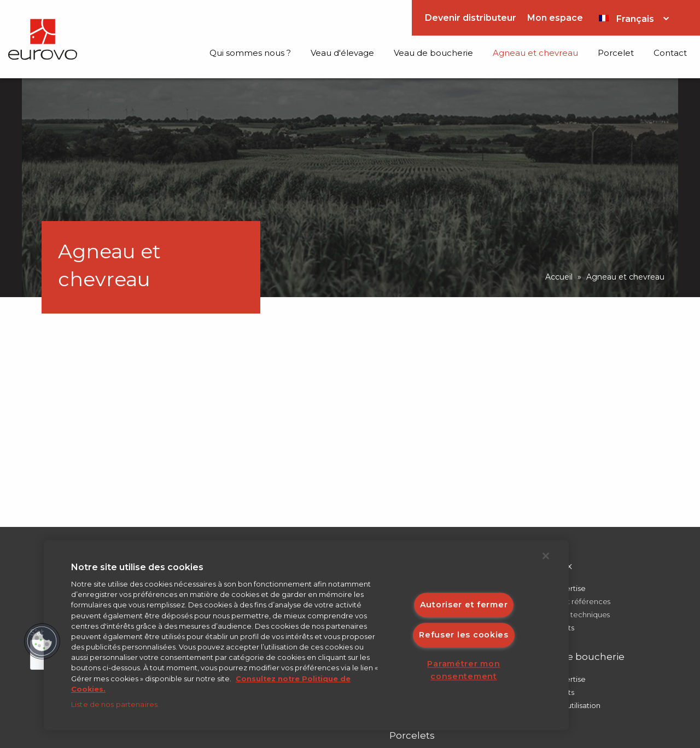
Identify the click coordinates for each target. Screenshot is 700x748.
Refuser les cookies (464, 635)
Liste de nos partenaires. (115, 704)
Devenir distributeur (471, 18)
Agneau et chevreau (535, 53)
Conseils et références (571, 601)
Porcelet (616, 53)
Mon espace (555, 18)
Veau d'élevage (342, 53)
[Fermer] (546, 556)
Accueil (559, 277)
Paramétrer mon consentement (463, 671)
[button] (42, 641)
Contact (670, 53)
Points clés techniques (571, 614)
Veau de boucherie (433, 53)
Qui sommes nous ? (250, 53)
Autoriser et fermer (464, 605)
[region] (306, 635)
